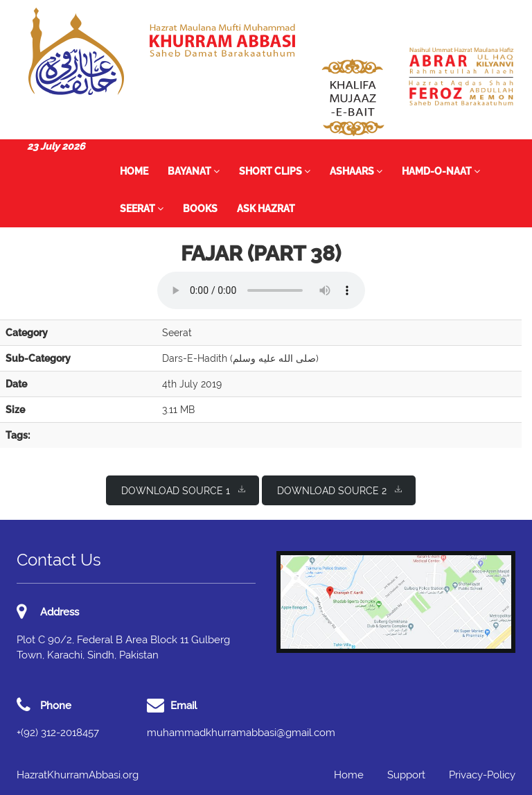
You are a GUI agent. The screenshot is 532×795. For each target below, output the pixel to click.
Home (134, 171)
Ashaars (356, 171)
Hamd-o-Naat (441, 171)
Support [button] (406, 775)
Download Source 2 (339, 490)
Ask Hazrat (266, 209)
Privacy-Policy (482, 775)
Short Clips (275, 171)
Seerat (142, 209)
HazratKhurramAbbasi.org (78, 775)
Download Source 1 (183, 490)
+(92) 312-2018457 (58, 733)
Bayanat (194, 171)
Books (200, 209)
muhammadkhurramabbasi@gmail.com (241, 733)
